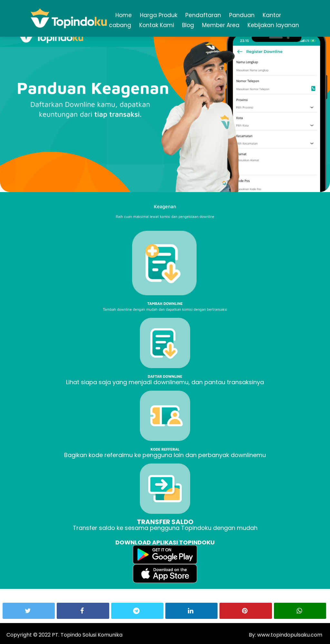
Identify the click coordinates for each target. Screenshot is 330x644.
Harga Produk (159, 15)
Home (124, 15)
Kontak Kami (157, 25)
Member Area (221, 25)
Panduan (242, 15)
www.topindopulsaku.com (289, 635)
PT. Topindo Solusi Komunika (87, 635)
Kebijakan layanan (273, 25)
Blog (188, 25)
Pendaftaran (203, 15)
